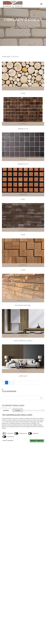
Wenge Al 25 (23, 129)
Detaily (18, 410)
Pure (23, 93)
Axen (23, 235)
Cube (23, 270)
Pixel (23, 199)
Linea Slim (23, 376)
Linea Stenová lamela (23, 341)
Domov (14, 27)
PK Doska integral (23, 305)
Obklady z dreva (27, 27)
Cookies (6, 410)
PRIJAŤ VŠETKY (37, 441)
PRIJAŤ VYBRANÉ (8, 441)
